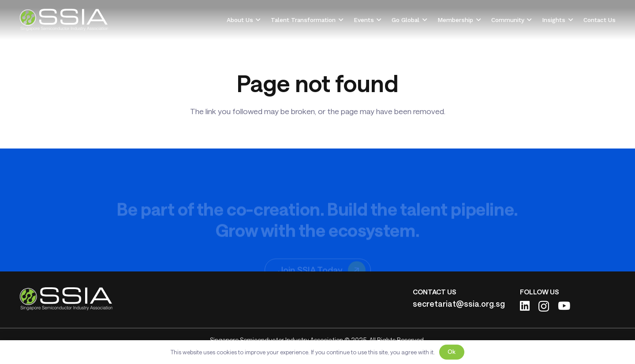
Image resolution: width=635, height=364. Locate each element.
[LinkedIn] (525, 306)
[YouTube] (564, 306)
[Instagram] (544, 306)
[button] (257, 20)
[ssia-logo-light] (64, 20)
